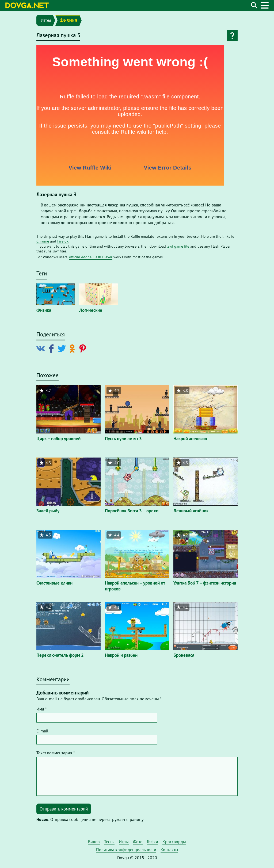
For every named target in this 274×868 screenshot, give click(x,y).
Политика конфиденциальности (126, 850)
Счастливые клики (54, 583)
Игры (46, 20)
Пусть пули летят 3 (123, 439)
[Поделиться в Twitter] (63, 348)
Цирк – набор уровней (58, 439)
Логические (91, 310)
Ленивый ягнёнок (191, 511)
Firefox (63, 241)
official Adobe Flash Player (91, 257)
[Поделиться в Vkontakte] (42, 348)
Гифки (153, 842)
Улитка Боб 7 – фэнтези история (205, 583)
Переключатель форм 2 (60, 655)
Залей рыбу (48, 511)
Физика (68, 20)
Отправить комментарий (64, 809)
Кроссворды (174, 842)
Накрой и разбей (121, 655)
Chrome (43, 241)
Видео (94, 842)
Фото (138, 842)
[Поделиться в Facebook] (52, 348)
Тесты (109, 842)
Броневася (184, 655)
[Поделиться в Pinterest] (84, 348)
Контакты (169, 850)
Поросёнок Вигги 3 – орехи (132, 511)
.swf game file (178, 246)
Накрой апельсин (190, 439)
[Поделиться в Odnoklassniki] (73, 348)
